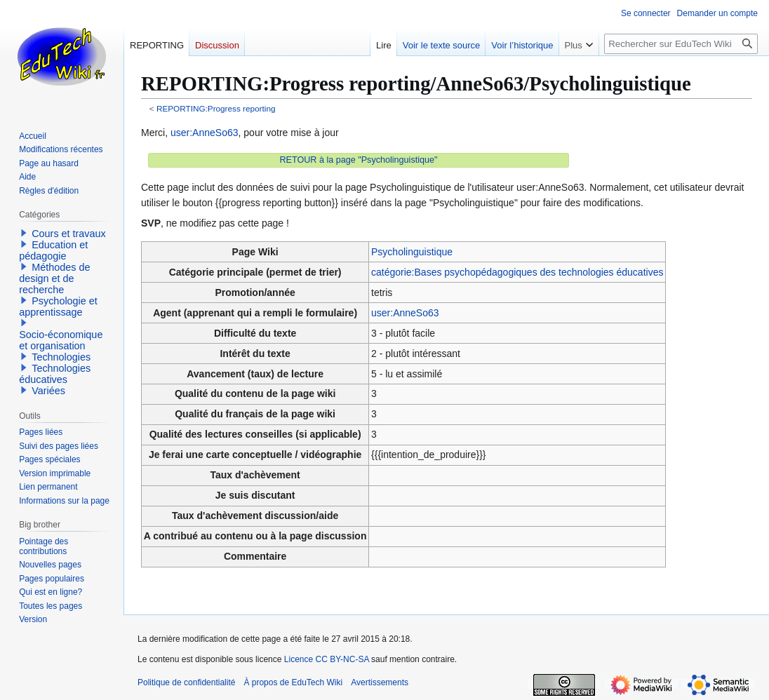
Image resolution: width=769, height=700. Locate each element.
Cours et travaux (69, 234)
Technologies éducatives (55, 374)
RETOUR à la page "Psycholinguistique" (358, 160)
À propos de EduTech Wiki (293, 682)
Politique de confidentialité (186, 682)
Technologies (61, 357)
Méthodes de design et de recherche (54, 278)
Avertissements (380, 682)
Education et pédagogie (53, 250)
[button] (24, 233)
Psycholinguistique (412, 252)
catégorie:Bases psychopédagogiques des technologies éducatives (517, 272)
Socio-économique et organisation (61, 340)
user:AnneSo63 (205, 133)
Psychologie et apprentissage (58, 307)
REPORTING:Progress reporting (216, 108)
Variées (48, 391)
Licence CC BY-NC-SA (327, 659)
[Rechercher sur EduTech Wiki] (681, 44)
